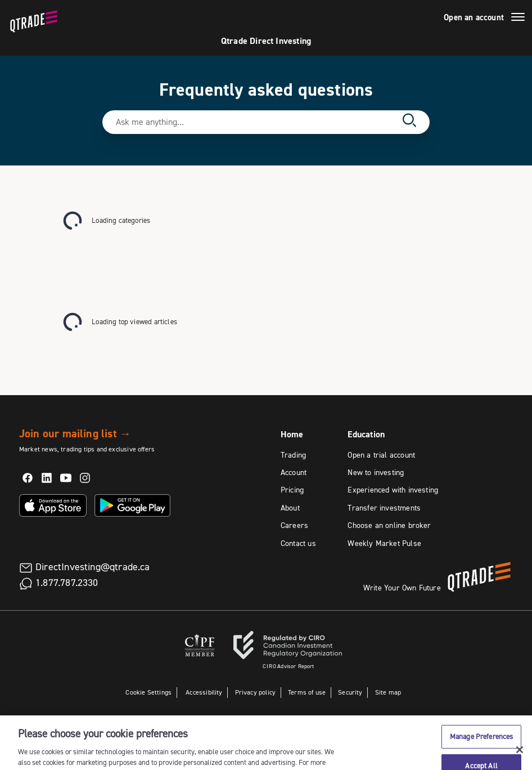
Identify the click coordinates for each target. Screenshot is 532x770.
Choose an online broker (389, 525)
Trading (293, 455)
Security (350, 692)
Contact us (298, 543)
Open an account (474, 17)
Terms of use (307, 692)
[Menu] (518, 19)
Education (366, 434)
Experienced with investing (393, 490)
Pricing (292, 490)
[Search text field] (256, 122)
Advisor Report (288, 666)
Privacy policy (256, 692)
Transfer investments (384, 508)
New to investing (376, 472)
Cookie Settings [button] (148, 692)
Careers (294, 525)
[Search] (409, 122)
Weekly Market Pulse (384, 543)
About (290, 508)
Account (294, 472)
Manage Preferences (481, 748)
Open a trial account (381, 455)
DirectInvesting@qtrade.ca (93, 567)
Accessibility (203, 692)
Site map (388, 692)
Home (292, 434)
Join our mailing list (75, 433)
